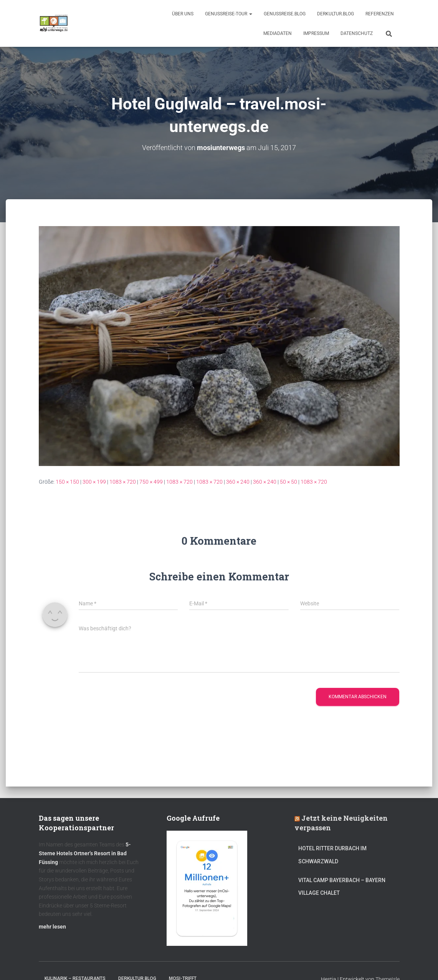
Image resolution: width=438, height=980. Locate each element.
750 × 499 (151, 482)
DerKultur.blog (336, 14)
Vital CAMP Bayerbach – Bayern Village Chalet (342, 886)
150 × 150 (67, 482)
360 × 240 (238, 482)
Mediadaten (278, 33)
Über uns (183, 14)
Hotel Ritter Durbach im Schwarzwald (332, 855)
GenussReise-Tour (229, 14)
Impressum (316, 33)
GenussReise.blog (285, 14)
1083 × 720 (123, 482)
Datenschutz (357, 33)
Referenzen (380, 14)
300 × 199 (94, 482)
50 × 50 (288, 482)
